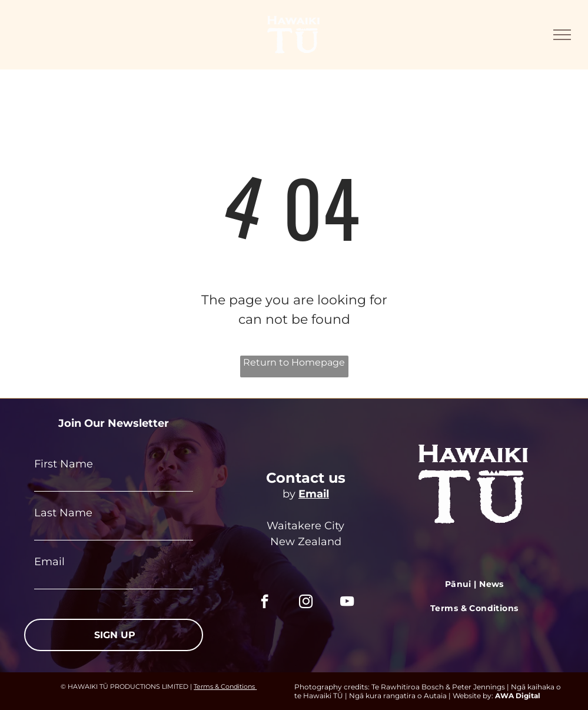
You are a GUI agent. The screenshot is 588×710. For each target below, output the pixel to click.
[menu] (562, 35)
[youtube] (347, 603)
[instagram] (306, 603)
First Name (64, 464)
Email (49, 562)
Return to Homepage (294, 362)
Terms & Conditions (224, 686)
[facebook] (265, 603)
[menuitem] (474, 585)
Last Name (63, 513)
